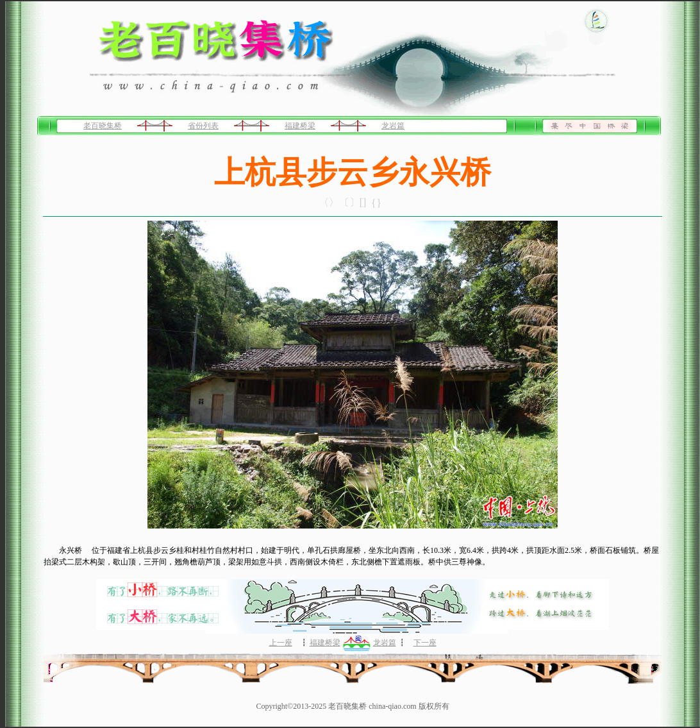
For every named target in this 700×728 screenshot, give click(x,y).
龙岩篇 (393, 126)
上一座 (281, 643)
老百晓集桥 (103, 126)
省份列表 (203, 126)
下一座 (425, 643)
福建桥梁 (300, 126)
